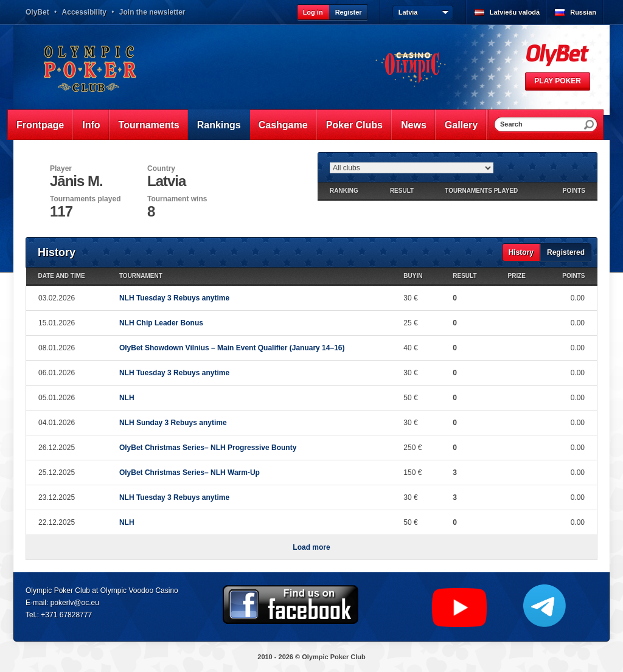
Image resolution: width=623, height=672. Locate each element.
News (414, 125)
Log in (313, 12)
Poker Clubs (354, 125)
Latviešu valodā (515, 12)
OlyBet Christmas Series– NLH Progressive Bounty (208, 448)
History (521, 252)
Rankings (219, 125)
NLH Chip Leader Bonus (161, 323)
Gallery (461, 125)
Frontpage (40, 125)
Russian (583, 12)
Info (91, 125)
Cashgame (283, 125)
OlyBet (37, 12)
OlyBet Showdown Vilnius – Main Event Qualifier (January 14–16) (232, 348)
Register (349, 12)
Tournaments (149, 125)
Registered (566, 252)
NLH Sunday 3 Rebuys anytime (173, 423)
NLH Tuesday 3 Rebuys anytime (174, 298)
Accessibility (84, 12)
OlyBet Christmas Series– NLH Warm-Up (190, 473)
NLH (127, 398)
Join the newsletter (152, 12)
